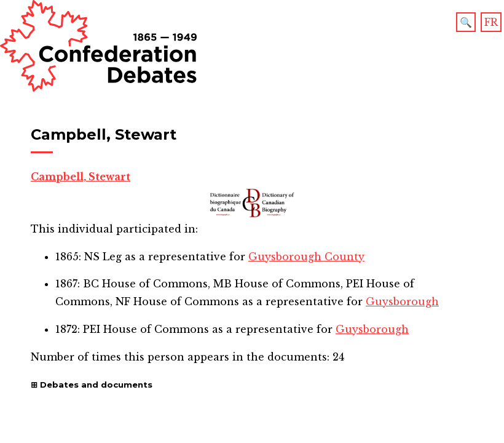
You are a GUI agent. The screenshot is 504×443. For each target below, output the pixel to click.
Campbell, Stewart (81, 177)
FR (491, 22)
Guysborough (402, 301)
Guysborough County (306, 257)
